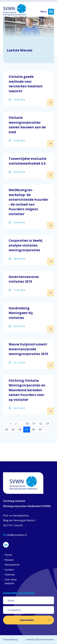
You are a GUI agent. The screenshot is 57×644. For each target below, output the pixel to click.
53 (48, 424)
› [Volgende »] (46, 429)
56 (20, 429)
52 (41, 424)
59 (40, 429)
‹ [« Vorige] (5, 424)
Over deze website (11, 581)
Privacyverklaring (10, 640)
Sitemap (10, 574)
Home (8, 555)
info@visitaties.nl (15, 535)
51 (34, 424)
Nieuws (9, 560)
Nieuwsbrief (12, 565)
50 (27, 424)
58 (33, 429)
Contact (9, 570)
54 (6, 429)
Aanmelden (27, 620)
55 (13, 429)
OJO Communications (45, 640)
